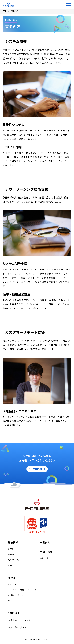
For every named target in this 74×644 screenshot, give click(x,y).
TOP (4, 11)
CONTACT (37, 469)
